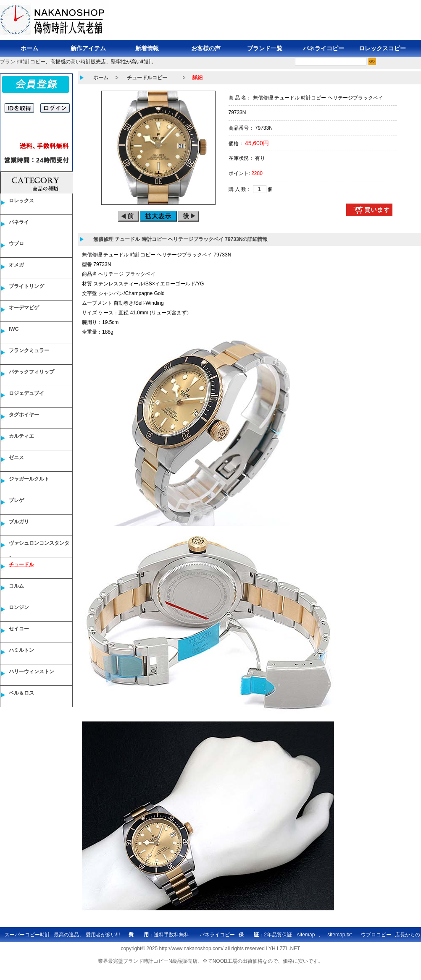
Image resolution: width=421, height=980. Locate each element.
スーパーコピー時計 (27, 935)
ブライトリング (26, 286)
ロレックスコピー (382, 48)
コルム (16, 586)
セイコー (19, 629)
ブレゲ (16, 500)
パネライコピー (324, 48)
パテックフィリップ (32, 372)
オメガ (16, 265)
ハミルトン (21, 650)
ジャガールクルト (29, 479)
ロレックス (21, 201)
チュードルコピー (147, 78)
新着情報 (147, 48)
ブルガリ (19, 522)
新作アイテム (88, 48)
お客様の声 (206, 48)
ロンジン (19, 607)
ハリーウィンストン (32, 672)
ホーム (29, 48)
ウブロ (16, 243)
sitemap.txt (339, 935)
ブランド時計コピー (23, 62)
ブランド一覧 (265, 48)
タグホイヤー (24, 415)
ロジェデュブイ (26, 393)
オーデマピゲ (24, 308)
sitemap (306, 935)
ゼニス (16, 457)
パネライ (19, 222)
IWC (14, 329)
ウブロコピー (376, 935)
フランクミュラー (29, 350)
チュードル (21, 564)
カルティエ (21, 436)
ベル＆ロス (21, 693)
